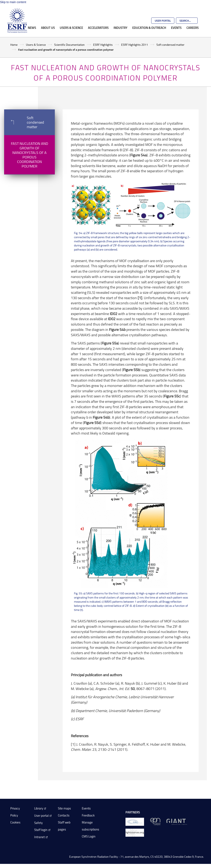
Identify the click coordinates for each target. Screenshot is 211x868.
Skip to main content (13, 2)
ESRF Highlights (103, 45)
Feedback (88, 815)
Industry (120, 28)
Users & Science (71, 28)
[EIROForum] (135, 821)
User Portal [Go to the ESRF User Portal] (163, 21)
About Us (48, 28)
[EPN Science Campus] (155, 821)
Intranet (39, 837)
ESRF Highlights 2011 (135, 45)
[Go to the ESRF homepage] (17, 21)
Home (14, 45)
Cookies (15, 822)
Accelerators (98, 28)
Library (39, 808)
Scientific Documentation (69, 45)
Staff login (41, 830)
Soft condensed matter (170, 45)
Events (176, 28)
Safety (38, 823)
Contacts (64, 815)
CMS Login (89, 836)
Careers (193, 28)
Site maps (64, 808)
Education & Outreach (149, 28)
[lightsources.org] (135, 832)
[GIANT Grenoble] (177, 821)
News (32, 28)
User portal (41, 816)
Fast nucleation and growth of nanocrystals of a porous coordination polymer (30, 155)
